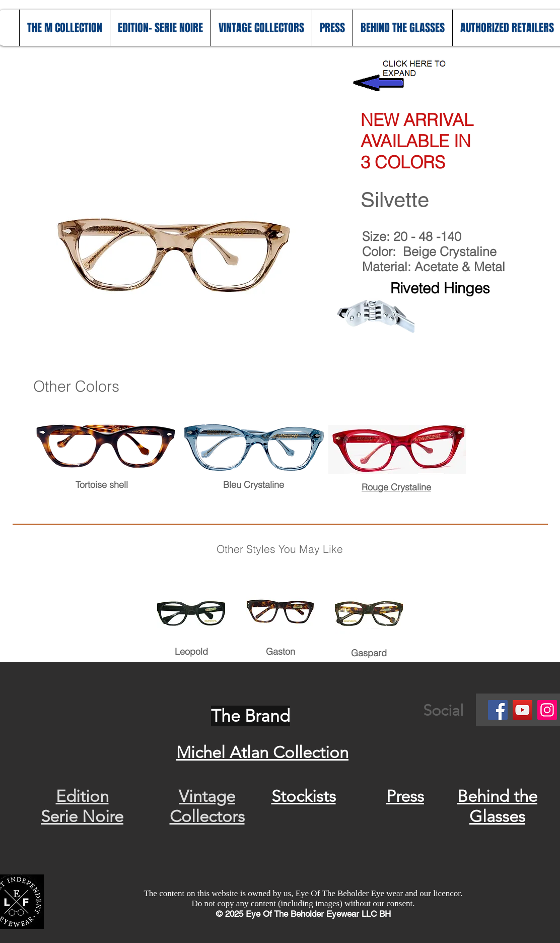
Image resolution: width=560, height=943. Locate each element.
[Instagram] (547, 710)
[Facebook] (498, 710)
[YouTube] (522, 710)
